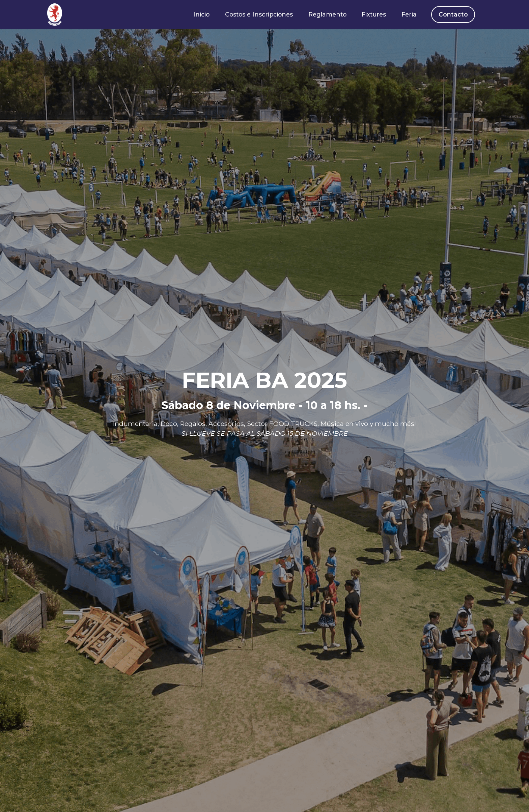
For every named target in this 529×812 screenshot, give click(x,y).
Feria (409, 14)
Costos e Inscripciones (259, 14)
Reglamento (327, 14)
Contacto (453, 14)
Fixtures (374, 14)
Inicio (201, 14)
